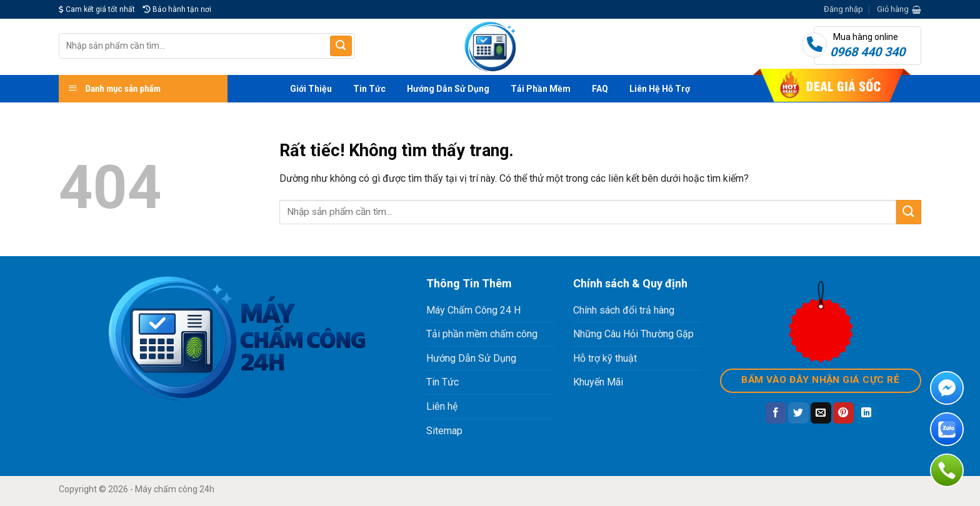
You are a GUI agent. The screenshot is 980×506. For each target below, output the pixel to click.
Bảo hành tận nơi (177, 9)
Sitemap (444, 431)
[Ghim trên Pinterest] (843, 413)
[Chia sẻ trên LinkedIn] (866, 413)
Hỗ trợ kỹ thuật (605, 358)
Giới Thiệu (311, 89)
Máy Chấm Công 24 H (473, 310)
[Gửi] (341, 46)
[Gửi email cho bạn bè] (821, 413)
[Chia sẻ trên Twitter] (798, 413)
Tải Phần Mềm (541, 89)
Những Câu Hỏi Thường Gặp (633, 334)
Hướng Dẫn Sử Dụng (448, 89)
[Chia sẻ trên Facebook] (776, 413)
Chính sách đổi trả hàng (624, 310)
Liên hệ (442, 406)
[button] (843, 9)
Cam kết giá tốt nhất (97, 9)
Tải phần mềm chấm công (482, 334)
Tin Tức (369, 89)
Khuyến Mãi (598, 382)
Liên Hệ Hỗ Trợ (660, 89)
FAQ (600, 89)
